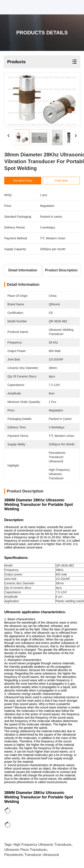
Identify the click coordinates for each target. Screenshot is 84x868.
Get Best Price (24, 181)
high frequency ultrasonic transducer (42, 845)
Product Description (61, 270)
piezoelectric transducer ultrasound (32, 855)
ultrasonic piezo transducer (26, 850)
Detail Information (23, 270)
